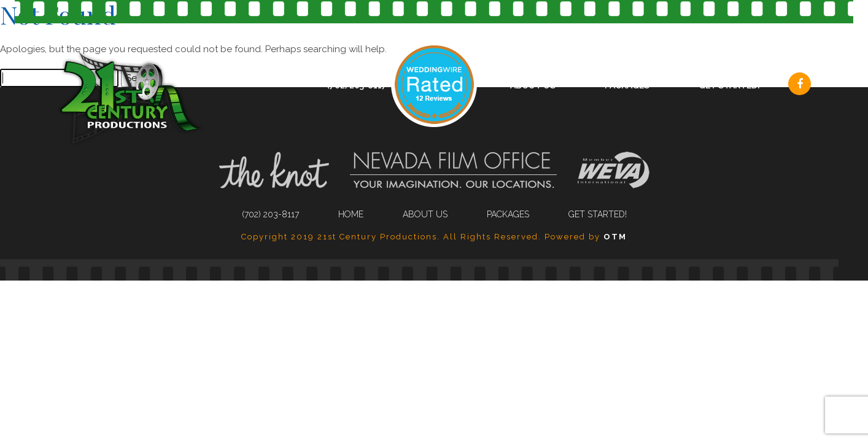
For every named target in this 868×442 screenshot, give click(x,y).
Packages (627, 85)
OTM (615, 237)
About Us (533, 85)
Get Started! (729, 85)
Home (351, 214)
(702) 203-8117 (357, 85)
